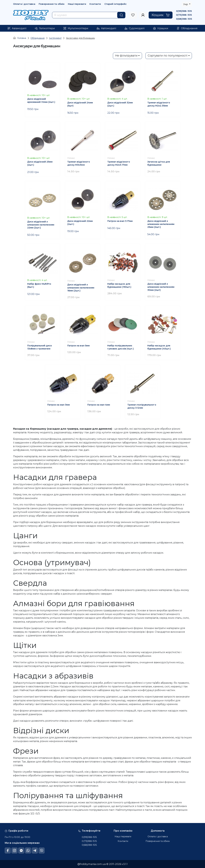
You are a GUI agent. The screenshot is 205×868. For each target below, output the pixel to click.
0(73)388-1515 (184, 15)
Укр (186, 4)
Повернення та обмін (52, 4)
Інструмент (55, 38)
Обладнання (38, 38)
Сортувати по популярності (168, 56)
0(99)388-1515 (184, 11)
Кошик (161, 15)
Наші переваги (77, 4)
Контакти (95, 4)
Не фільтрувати (126, 56)
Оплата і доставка (24, 4)
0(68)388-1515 (184, 19)
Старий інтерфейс (116, 4)
